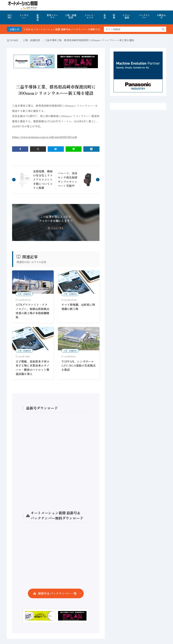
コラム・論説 (127, 16)
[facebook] (20, 149)
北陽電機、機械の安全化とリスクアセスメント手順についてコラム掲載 (43, 180)
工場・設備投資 (71, 16)
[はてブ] (56, 149)
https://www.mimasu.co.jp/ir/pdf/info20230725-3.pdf (44, 137)
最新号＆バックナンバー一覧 (57, 593)
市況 (105, 16)
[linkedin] (91, 149)
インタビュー (24, 16)
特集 (114, 16)
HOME (10, 16)
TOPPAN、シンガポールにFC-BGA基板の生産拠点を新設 (79, 366)
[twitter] (38, 149)
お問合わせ (161, 16)
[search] (163, 29)
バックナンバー (144, 16)
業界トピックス (52, 16)
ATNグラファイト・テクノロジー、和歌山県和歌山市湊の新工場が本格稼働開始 (32, 311)
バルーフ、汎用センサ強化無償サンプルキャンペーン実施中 (68, 179)
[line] (74, 149)
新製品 (38, 17)
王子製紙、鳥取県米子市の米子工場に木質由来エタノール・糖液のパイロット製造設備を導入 (32, 368)
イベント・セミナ (90, 16)
